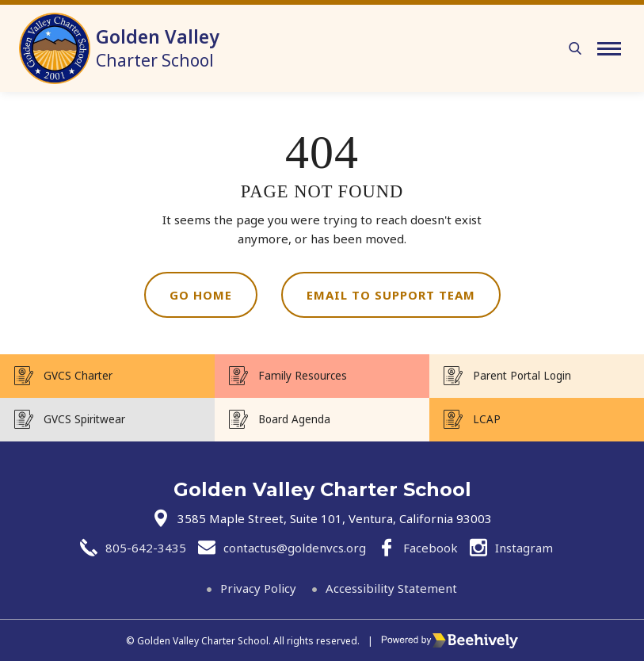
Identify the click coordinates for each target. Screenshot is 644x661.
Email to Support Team (391, 295)
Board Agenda (294, 419)
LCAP (487, 419)
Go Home (201, 295)
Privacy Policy (258, 588)
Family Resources (303, 376)
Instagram (524, 548)
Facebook (431, 548)
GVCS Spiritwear (84, 419)
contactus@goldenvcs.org (295, 548)
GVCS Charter (78, 376)
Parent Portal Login (522, 376)
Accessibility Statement (391, 588)
